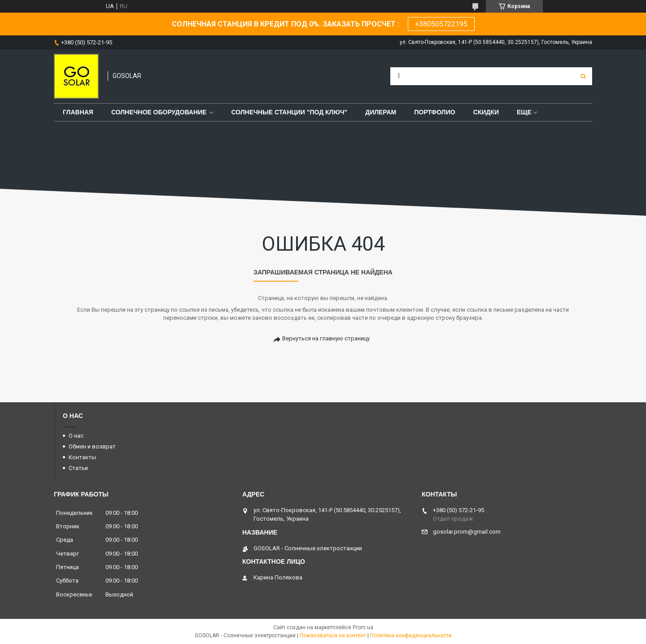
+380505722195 (441, 24)
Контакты (82, 457)
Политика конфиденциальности (411, 635)
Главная (78, 112)
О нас (76, 436)
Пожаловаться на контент (333, 635)
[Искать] (583, 76)
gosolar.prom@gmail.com (467, 532)
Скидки (486, 112)
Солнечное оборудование (159, 112)
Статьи (78, 468)
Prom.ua (363, 627)
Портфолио (434, 112)
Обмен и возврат (92, 446)
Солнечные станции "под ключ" (289, 112)
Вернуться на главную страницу (326, 338)
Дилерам (381, 112)
